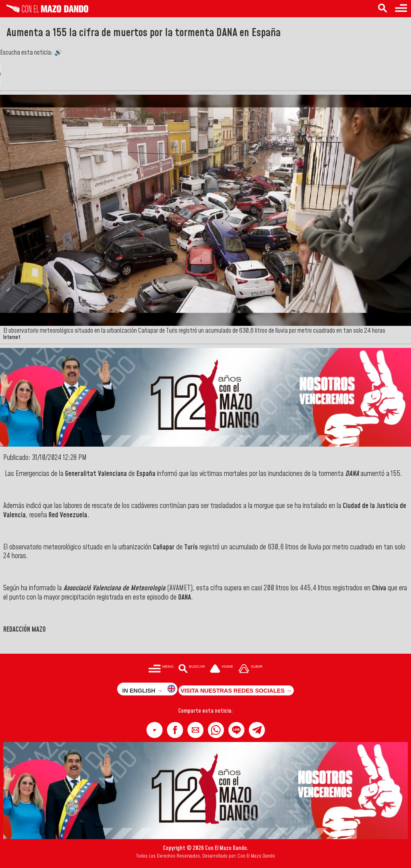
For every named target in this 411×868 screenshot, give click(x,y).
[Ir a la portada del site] (222, 669)
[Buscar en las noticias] (383, 9)
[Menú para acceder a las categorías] (401, 9)
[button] (155, 730)
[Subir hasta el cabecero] (250, 669)
